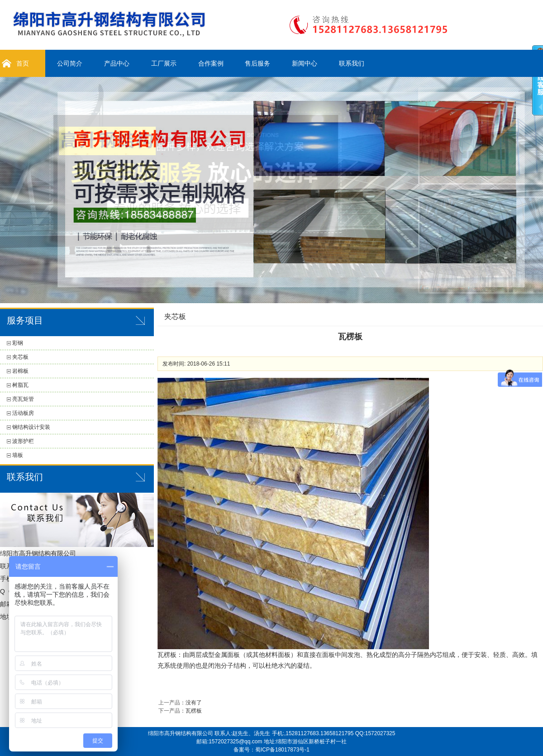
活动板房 (23, 413)
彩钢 (18, 343)
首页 (23, 63)
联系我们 (352, 63)
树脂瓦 (20, 385)
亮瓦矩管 (23, 399)
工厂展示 (164, 63)
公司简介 (70, 63)
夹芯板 (20, 357)
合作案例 (211, 63)
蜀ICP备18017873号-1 (282, 750)
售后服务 (257, 63)
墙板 (18, 455)
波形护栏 (23, 441)
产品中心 (117, 63)
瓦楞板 (194, 711)
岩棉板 (20, 371)
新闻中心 (305, 63)
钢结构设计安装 (31, 427)
